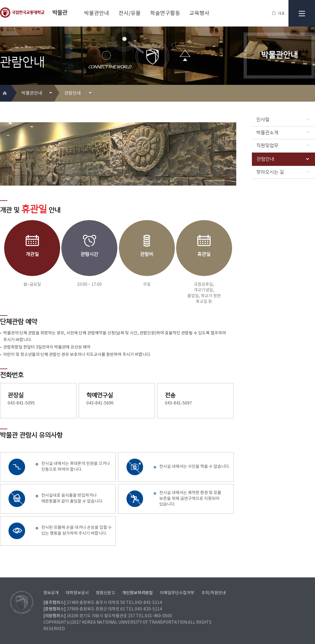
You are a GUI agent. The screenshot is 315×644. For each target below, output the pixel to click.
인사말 (283, 120)
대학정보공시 (77, 593)
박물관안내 (97, 13)
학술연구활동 (165, 13)
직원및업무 (283, 146)
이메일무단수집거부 (177, 593)
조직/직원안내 (214, 593)
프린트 (302, 94)
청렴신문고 (105, 593)
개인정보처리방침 (137, 593)
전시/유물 (130, 13)
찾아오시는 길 (283, 172)
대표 (278, 13)
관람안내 (283, 159)
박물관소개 (283, 133)
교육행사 (199, 13)
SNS (311, 94)
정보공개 (51, 593)
